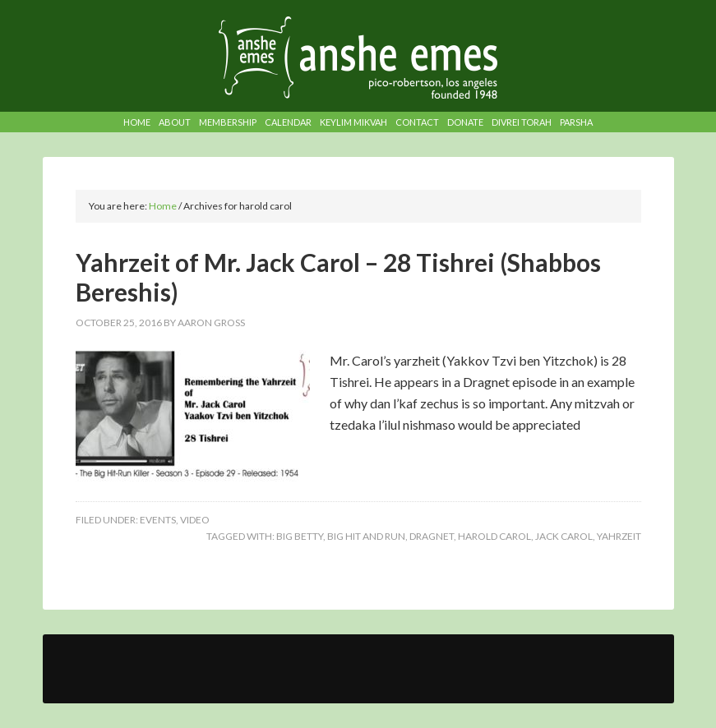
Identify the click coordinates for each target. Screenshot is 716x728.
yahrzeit (619, 536)
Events (158, 520)
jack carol (564, 536)
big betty (300, 536)
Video (195, 520)
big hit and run (366, 536)
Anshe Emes (358, 58)
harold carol (494, 536)
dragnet (432, 536)
